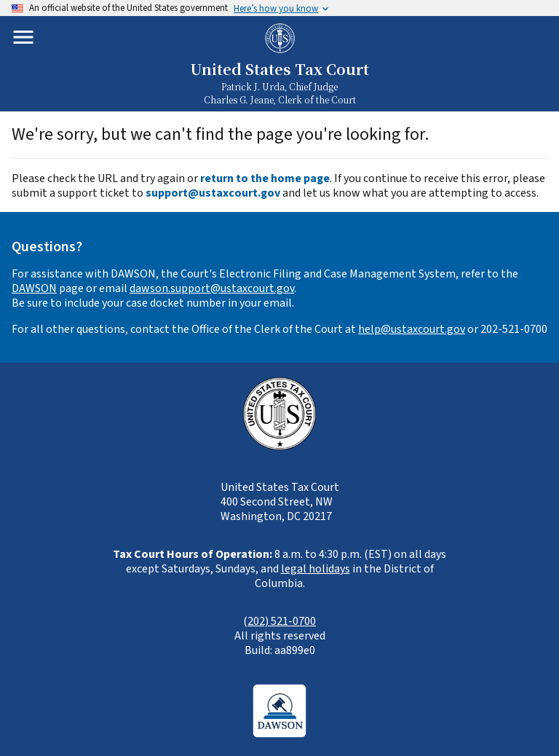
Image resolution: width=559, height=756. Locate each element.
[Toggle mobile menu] (23, 37)
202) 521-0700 (282, 621)
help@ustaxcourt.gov (412, 329)
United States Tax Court (279, 69)
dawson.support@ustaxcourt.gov (212, 288)
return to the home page (265, 178)
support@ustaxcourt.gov (213, 193)
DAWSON (34, 288)
